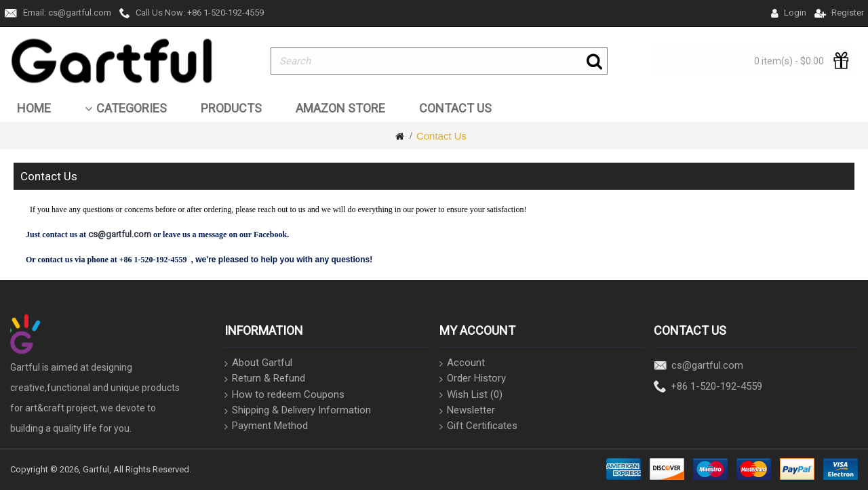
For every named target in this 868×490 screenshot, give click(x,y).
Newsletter (467, 410)
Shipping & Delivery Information (298, 410)
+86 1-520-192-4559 (708, 387)
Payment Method (266, 426)
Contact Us (441, 136)
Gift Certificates (478, 426)
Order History (473, 379)
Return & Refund (265, 379)
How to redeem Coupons (284, 395)
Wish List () (471, 395)
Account (462, 363)
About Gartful (258, 363)
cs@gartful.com (698, 367)
